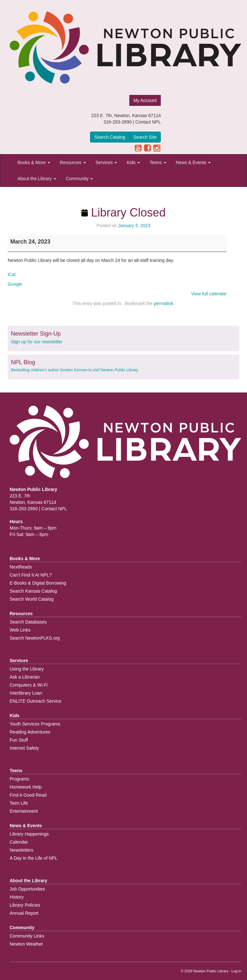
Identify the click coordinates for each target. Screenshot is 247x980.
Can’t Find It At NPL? (31, 575)
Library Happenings (29, 834)
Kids (133, 162)
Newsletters (21, 850)
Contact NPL (148, 122)
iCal (12, 274)
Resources (73, 162)
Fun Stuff (19, 740)
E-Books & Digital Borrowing (38, 583)
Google (15, 284)
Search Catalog (110, 137)
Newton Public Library (211, 971)
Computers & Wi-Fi (29, 685)
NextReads (21, 567)
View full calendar (209, 294)
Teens (158, 162)
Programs (19, 779)
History (17, 897)
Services (106, 162)
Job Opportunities (27, 889)
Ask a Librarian (25, 677)
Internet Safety (24, 748)
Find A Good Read (28, 795)
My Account (145, 100)
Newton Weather (26, 944)
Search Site (145, 137)
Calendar (19, 842)
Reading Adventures (30, 732)
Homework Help (26, 787)
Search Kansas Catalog (33, 591)
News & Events (193, 162)
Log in (236, 971)
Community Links (27, 936)
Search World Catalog (32, 599)
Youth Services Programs (35, 724)
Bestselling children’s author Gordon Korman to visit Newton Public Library (74, 370)
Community (80, 179)
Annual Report (24, 913)
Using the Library (27, 669)
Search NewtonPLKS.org (35, 638)
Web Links (20, 630)
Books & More (34, 162)
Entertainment (24, 811)
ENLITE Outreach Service (36, 701)
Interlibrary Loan (26, 693)
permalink (164, 303)
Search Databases (28, 622)
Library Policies (25, 905)
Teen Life (19, 803)
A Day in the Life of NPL (34, 858)
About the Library (37, 179)
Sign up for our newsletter (37, 342)
